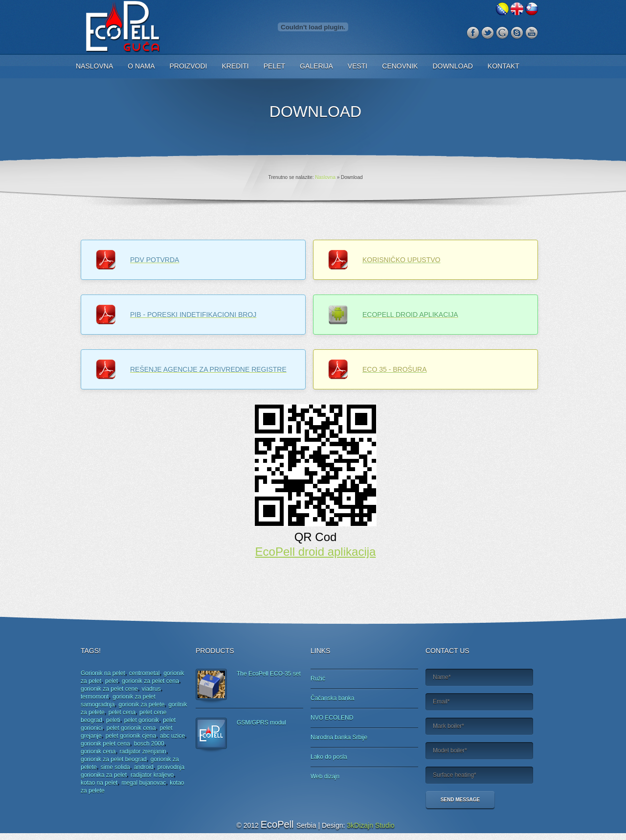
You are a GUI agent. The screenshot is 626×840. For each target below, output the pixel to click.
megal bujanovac (144, 783)
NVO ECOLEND (332, 718)
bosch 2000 (149, 744)
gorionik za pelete (141, 704)
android (144, 767)
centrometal (145, 673)
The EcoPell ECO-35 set (269, 674)
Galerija (316, 66)
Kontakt (503, 66)
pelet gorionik (142, 720)
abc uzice (172, 736)
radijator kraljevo (152, 775)
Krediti (235, 66)
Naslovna (94, 66)
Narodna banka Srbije (339, 737)
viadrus (151, 689)
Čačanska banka (332, 698)
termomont (95, 697)
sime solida (115, 767)
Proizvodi (188, 66)
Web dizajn (325, 776)
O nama (141, 66)
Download (452, 66)
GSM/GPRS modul (261, 723)
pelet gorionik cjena (131, 736)
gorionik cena (98, 751)
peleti (113, 720)
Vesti (358, 66)
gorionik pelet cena (105, 744)
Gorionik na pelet (103, 673)
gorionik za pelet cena (150, 681)
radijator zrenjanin (143, 751)
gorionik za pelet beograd (114, 759)
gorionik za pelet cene (109, 689)
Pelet (274, 66)
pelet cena (122, 712)
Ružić (318, 679)
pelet (112, 681)
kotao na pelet (99, 783)
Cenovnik (400, 66)
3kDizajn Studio (370, 825)
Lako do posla (329, 757)
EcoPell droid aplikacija (316, 552)
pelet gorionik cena (131, 728)
